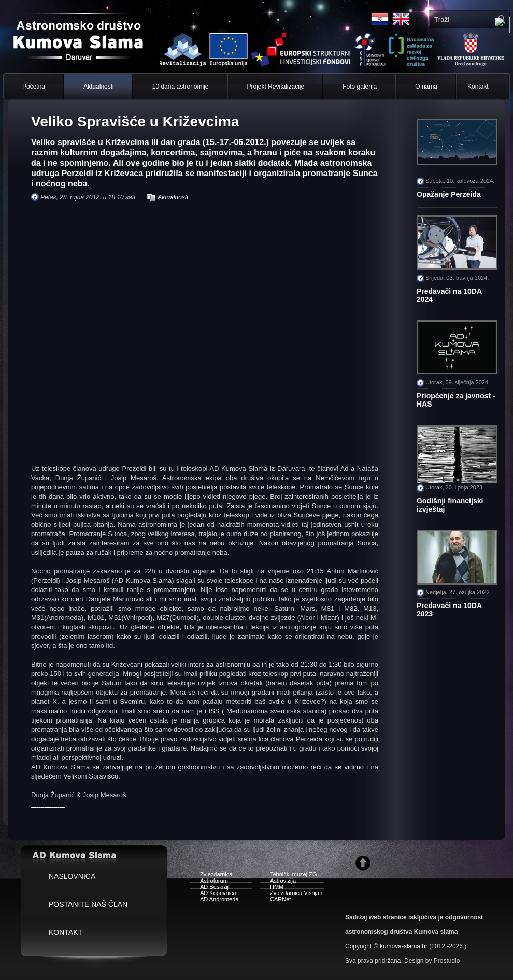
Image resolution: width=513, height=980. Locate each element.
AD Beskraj (209, 888)
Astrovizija (278, 882)
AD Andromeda (214, 900)
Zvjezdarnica (211, 876)
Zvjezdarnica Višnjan (291, 894)
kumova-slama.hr (404, 946)
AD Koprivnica (213, 894)
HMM (272, 888)
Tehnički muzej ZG (288, 876)
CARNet (275, 900)
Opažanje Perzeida (449, 194)
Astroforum (209, 882)
